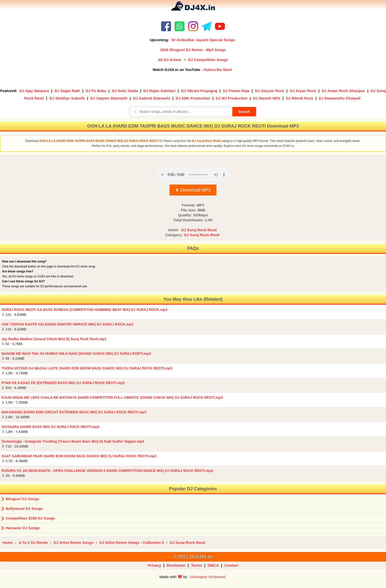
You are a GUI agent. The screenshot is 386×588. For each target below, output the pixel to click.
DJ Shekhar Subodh (67, 98)
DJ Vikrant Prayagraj (199, 91)
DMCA (213, 565)
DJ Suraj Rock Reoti (199, 230)
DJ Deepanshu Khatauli (340, 98)
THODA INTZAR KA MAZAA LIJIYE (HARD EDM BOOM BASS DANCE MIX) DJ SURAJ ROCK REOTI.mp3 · (87, 371)
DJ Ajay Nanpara (34, 91)
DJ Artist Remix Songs (74, 542)
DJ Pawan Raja (236, 91)
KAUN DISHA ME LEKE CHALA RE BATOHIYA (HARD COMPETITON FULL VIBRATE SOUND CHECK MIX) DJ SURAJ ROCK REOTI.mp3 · (112, 400)
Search (244, 112)
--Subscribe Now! (217, 70)
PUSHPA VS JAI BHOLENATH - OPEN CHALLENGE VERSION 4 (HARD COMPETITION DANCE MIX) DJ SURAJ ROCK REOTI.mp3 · (107, 473)
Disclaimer (176, 565)
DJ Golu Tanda (125, 91)
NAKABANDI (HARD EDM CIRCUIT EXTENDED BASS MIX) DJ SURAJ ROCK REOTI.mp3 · (74, 415)
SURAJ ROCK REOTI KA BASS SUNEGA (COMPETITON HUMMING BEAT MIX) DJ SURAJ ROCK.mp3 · (84, 312)
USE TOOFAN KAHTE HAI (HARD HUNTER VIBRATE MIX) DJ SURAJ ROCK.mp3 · (67, 327)
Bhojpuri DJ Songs (22, 499)
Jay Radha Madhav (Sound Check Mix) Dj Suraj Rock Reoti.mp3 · (54, 341)
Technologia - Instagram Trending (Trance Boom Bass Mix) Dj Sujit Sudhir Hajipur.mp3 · (73, 444)
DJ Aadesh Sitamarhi (152, 98)
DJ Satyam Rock (270, 91)
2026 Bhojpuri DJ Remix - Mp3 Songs (193, 50)
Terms (197, 565)
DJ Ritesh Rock (300, 98)
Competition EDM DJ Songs (30, 518)
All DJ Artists (170, 60)
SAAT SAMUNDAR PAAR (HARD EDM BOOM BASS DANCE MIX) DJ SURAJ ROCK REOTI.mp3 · (79, 458)
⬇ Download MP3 (193, 190)
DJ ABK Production (193, 98)
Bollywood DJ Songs (24, 508)
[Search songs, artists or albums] (181, 112)
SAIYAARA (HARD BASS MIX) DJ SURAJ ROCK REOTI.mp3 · (50, 429)
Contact (231, 565)
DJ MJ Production (232, 98)
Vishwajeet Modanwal (207, 577)
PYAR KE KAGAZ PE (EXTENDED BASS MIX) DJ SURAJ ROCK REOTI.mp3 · (63, 385)
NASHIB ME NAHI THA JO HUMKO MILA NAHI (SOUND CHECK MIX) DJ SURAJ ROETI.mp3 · (76, 356)
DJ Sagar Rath (67, 91)
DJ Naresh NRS (267, 98)
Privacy (154, 565)
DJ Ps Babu (96, 91)
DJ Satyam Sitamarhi (109, 98)
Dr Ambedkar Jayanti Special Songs (203, 40)
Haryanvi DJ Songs (23, 528)
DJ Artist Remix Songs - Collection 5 (132, 542)
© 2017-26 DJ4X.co (193, 557)
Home (8, 542)
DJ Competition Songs (208, 60)
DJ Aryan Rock (303, 91)
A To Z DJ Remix (33, 542)
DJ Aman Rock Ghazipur (343, 91)
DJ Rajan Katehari (159, 91)
